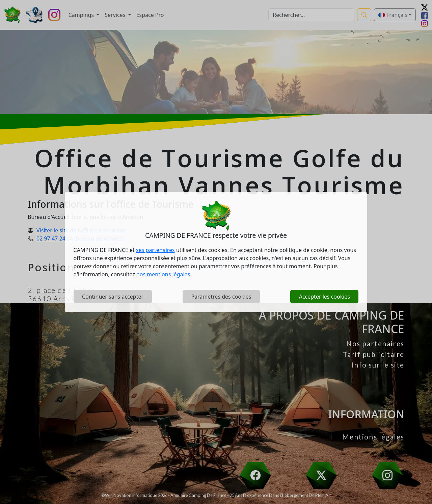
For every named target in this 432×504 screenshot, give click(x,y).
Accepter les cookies (325, 297)
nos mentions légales (163, 274)
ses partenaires (155, 250)
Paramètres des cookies (221, 297)
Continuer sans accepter (113, 297)
